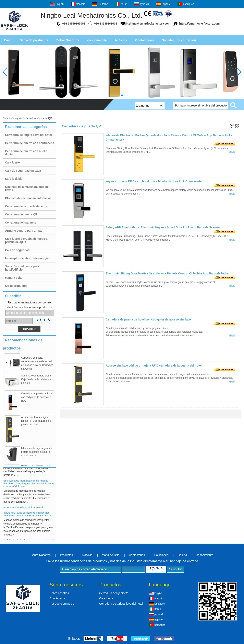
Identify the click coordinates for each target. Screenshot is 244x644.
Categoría (17, 118)
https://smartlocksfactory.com (199, 24)
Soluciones (161, 555)
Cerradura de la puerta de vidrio (27, 206)
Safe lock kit (13, 179)
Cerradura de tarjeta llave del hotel (28, 135)
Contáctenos (144, 40)
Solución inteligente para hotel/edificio (22, 268)
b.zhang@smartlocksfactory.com (148, 24)
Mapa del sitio (111, 555)
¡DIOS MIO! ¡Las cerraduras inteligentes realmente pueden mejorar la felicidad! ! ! (27, 516)
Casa (8, 40)
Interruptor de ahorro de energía (27, 258)
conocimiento (97, 40)
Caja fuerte (12, 162)
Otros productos (16, 286)
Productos (66, 555)
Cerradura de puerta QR (21, 214)
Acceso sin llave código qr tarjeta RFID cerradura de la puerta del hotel (36, 423)
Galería (182, 555)
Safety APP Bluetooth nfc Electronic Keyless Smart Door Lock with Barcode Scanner (163, 227)
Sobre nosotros (59, 593)
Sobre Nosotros (68, 40)
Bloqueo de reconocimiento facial (28, 198)
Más (232, 152)
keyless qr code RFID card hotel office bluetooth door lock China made (154, 181)
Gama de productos (34, 40)
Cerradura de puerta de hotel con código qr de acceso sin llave (37, 399)
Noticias (121, 40)
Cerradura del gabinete (21, 223)
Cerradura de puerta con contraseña (30, 143)
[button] (122, 95)
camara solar (14, 278)
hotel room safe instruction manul (23, 509)
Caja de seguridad (17, 250)
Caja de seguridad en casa (23, 171)
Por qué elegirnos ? (62, 604)
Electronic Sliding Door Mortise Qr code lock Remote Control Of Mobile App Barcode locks (167, 273)
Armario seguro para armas (24, 231)
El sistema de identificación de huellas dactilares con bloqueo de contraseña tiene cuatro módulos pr (29, 485)
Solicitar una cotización (179, 40)
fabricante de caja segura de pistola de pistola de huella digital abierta (36, 454)
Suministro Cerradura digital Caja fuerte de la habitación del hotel (36, 381)
